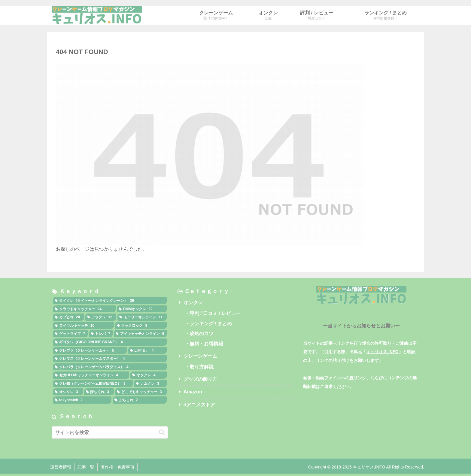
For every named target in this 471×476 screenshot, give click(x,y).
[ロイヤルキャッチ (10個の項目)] (83, 326)
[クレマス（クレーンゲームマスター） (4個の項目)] (110, 359)
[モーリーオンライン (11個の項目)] (142, 317)
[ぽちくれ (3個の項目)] (99, 392)
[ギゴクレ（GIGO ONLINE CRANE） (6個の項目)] (110, 342)
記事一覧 (86, 467)
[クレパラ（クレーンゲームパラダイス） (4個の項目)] (110, 367)
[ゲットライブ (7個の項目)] (70, 334)
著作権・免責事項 (117, 467)
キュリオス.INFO (382, 352)
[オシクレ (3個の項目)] (68, 392)
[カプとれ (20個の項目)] (68, 317)
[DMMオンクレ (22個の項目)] (142, 309)
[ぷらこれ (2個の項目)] (140, 400)
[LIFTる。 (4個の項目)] (147, 350)
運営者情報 (61, 467)
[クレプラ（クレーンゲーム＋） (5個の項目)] (90, 350)
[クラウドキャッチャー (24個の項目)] (84, 309)
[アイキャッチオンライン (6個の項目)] (140, 334)
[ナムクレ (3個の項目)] (150, 384)
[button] (162, 432)
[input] (110, 432)
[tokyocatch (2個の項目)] (82, 400)
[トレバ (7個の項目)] (101, 334)
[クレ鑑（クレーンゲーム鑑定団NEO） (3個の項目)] (93, 384)
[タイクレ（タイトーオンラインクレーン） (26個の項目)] (110, 301)
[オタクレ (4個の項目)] (149, 375)
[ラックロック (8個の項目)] (141, 326)
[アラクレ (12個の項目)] (101, 317)
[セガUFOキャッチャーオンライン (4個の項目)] (91, 375)
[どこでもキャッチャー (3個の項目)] (141, 392)
